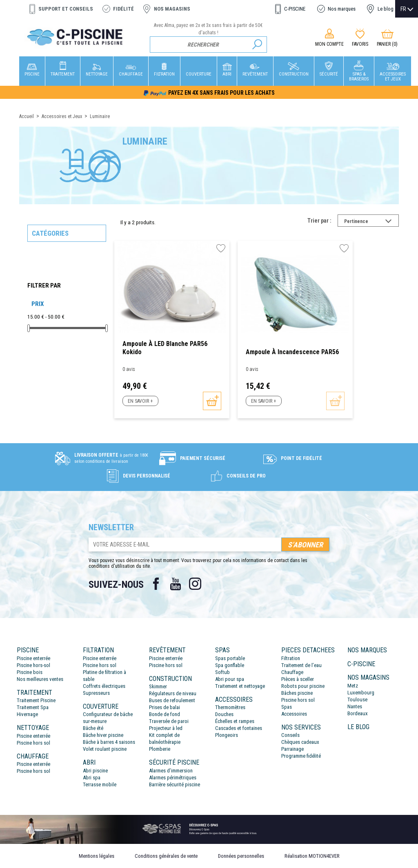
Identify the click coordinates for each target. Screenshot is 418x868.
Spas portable (230, 658)
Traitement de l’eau (301, 665)
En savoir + (140, 401)
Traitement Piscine (36, 700)
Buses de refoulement (172, 700)
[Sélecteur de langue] (407, 9)
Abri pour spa (230, 679)
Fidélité (123, 9)
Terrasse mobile (100, 784)
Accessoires (294, 714)
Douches (224, 714)
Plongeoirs (227, 735)
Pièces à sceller (298, 679)
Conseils (290, 735)
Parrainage (292, 749)
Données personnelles (241, 856)
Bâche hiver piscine (103, 735)
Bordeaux (358, 713)
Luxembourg (361, 693)
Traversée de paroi (169, 721)
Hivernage (27, 714)
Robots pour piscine (303, 686)
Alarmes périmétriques (173, 778)
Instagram (195, 584)
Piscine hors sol (33, 743)
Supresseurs (96, 693)
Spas (287, 707)
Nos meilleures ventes (40, 679)
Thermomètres (230, 707)
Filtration (291, 658)
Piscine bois (30, 672)
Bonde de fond (165, 714)
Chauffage (292, 672)
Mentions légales (97, 856)
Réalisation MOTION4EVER (312, 856)
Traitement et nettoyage (240, 686)
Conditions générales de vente (166, 856)
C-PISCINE (295, 9)
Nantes (355, 706)
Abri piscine (95, 771)
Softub (222, 672)
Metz (353, 686)
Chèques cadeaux (300, 742)
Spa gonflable (230, 665)
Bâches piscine (297, 693)
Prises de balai (165, 707)
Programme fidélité (301, 756)
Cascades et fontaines (239, 728)
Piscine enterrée (33, 658)
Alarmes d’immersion (171, 771)
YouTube (176, 584)
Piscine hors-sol (33, 665)
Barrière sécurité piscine (175, 784)
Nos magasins (172, 9)
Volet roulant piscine (105, 749)
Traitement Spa (33, 707)
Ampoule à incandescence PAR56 (292, 352)
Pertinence (371, 222)
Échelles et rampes (235, 721)
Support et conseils (66, 9)
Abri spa (92, 778)
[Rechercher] (208, 45)
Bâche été (93, 728)
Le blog (386, 9)
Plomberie (160, 749)
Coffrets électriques (104, 686)
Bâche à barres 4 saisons (109, 742)
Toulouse (357, 700)
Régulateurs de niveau (173, 693)
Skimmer (158, 686)
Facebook (156, 584)
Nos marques (342, 9)
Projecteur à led (166, 728)
